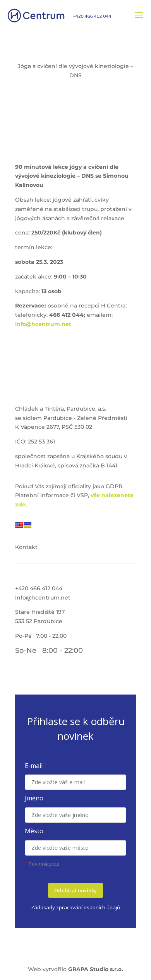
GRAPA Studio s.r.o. (96, 969)
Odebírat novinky (75, 890)
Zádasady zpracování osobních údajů (75, 907)
